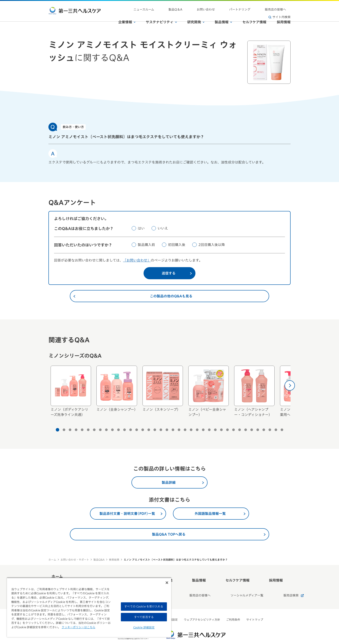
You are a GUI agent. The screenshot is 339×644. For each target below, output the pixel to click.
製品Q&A (99, 560)
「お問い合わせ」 (137, 260)
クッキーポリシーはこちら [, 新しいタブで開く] (78, 627)
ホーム (52, 560)
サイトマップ (255, 608)
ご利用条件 (233, 608)
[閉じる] (167, 583)
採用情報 (284, 15)
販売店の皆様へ (253, 6)
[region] (89, 607)
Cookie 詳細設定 (144, 627)
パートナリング (226, 6)
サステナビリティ (161, 15)
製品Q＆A (180, 6)
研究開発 (196, 15)
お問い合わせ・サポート (75, 560)
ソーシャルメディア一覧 (234, 586)
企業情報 (127, 15)
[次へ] (290, 385)
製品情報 (223, 15)
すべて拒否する (144, 617)
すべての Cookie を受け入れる (144, 607)
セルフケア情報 (254, 15)
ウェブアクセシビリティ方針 (202, 608)
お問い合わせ (201, 6)
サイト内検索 (280, 6)
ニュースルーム (158, 6)
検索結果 (114, 560)
